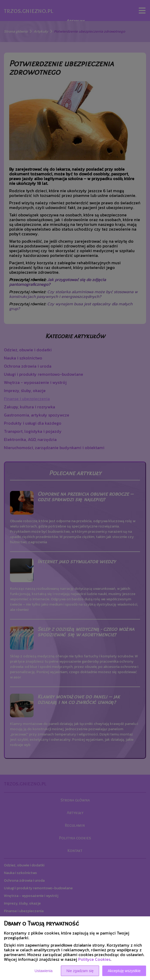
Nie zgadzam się (80, 971)
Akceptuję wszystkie (124, 971)
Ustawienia (44, 971)
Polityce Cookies (94, 959)
